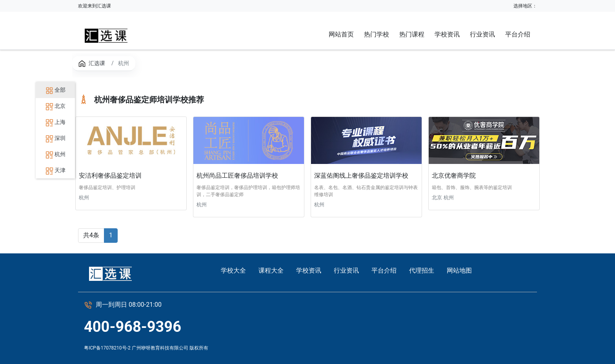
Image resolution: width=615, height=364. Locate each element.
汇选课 (97, 63)
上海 (55, 122)
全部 (55, 90)
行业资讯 (346, 270)
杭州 (55, 154)
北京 (55, 106)
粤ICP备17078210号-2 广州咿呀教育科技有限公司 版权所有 (146, 348)
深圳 (55, 138)
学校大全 (233, 270)
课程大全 (271, 270)
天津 (55, 170)
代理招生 (422, 270)
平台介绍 (384, 270)
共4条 (91, 235)
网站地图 (459, 270)
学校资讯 (309, 270)
